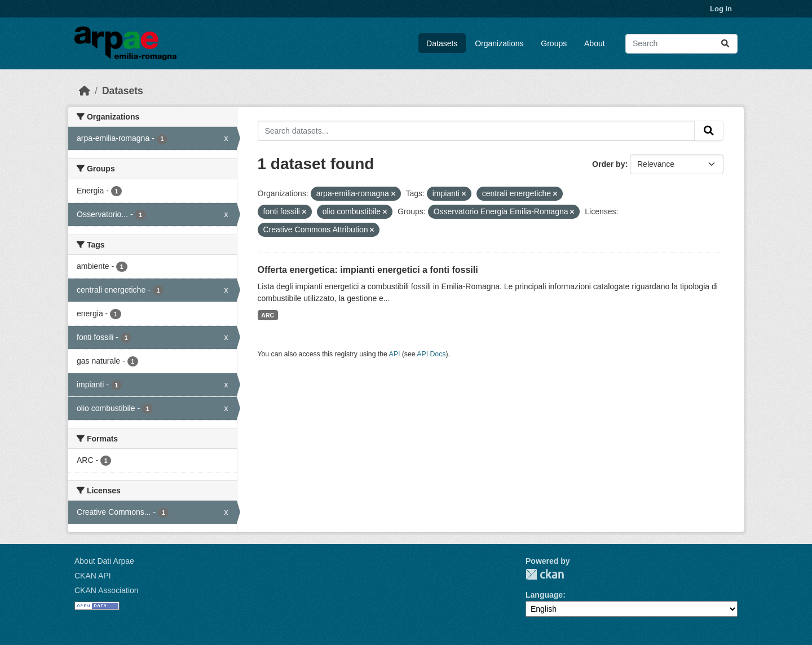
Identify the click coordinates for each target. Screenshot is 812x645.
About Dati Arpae (104, 561)
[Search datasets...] (681, 44)
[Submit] (725, 44)
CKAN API (93, 576)
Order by (608, 164)
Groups (554, 43)
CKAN (545, 574)
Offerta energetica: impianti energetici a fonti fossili (368, 270)
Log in (721, 9)
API (395, 354)
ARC (268, 315)
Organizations (499, 43)
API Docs (431, 354)
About (595, 43)
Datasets (442, 43)
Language (544, 595)
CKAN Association (107, 590)
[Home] (85, 91)
